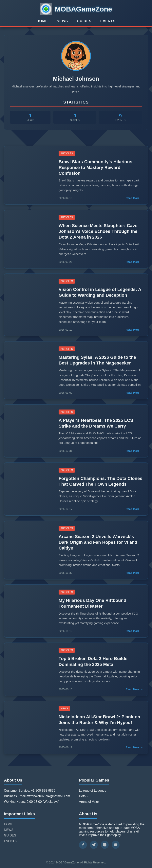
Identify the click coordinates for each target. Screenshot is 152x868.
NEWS (62, 21)
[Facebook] (83, 845)
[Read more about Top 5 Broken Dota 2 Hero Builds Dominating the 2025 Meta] (29, 669)
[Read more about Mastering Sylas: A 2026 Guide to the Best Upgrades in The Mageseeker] (29, 370)
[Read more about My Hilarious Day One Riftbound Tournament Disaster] (29, 611)
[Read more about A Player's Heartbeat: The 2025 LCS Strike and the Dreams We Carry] (29, 431)
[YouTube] (116, 845)
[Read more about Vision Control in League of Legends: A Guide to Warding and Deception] (29, 305)
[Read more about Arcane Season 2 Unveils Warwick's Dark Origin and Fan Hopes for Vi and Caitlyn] (29, 550)
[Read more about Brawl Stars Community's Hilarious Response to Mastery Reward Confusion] (29, 175)
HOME (42, 21)
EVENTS (108, 21)
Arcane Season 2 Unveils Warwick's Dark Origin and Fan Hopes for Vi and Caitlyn (98, 542)
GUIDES (84, 21)
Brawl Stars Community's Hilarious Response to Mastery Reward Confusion (95, 167)
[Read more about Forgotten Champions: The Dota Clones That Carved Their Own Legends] (29, 489)
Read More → (134, 198)
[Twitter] (94, 845)
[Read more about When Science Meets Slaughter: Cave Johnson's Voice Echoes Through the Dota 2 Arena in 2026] (29, 239)
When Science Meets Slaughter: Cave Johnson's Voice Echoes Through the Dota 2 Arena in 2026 (98, 231)
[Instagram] (105, 845)
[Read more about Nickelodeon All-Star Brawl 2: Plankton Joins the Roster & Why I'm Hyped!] (29, 727)
